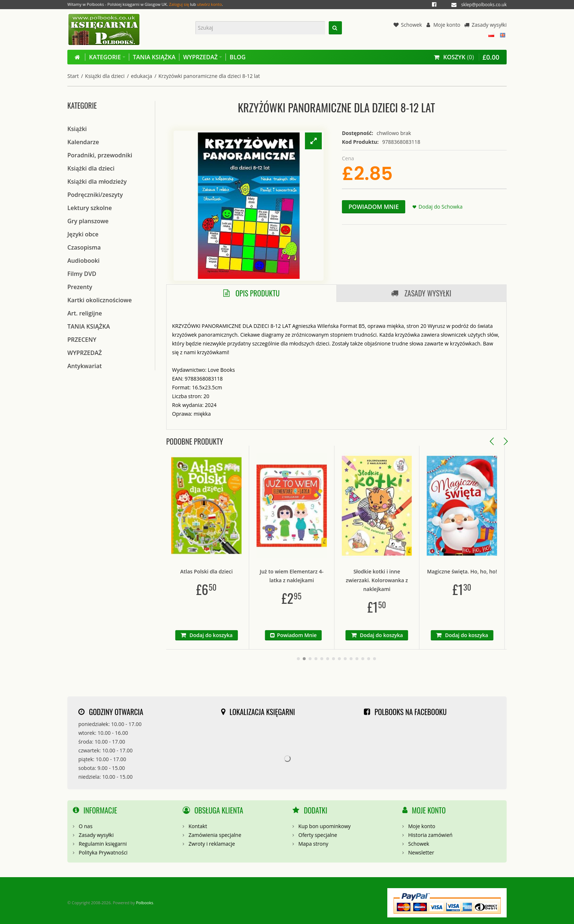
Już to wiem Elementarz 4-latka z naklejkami (333, 576)
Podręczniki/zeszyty (95, 195)
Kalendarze (83, 142)
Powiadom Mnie (374, 207)
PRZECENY (82, 340)
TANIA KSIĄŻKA (89, 326)
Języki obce (83, 234)
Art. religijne (85, 313)
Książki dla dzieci (105, 76)
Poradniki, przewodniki (100, 155)
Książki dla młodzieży (97, 182)
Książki (77, 129)
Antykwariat (85, 366)
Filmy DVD (82, 274)
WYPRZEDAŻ (85, 353)
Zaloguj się (179, 4)
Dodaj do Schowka (440, 207)
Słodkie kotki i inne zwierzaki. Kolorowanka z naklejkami (419, 580)
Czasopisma (84, 247)
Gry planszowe (88, 221)
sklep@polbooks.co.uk (484, 5)
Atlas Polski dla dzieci (248, 571)
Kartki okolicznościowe (100, 300)
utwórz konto (209, 4)
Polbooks (144, 898)
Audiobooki (83, 261)
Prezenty (80, 287)
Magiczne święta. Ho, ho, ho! (504, 571)
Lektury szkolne (90, 208)
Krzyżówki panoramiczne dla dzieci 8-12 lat (209, 76)
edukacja (141, 76)
